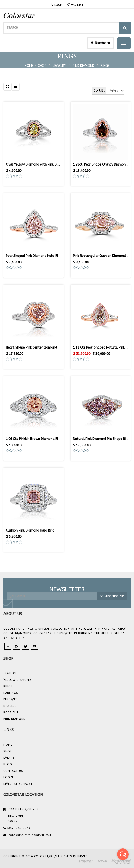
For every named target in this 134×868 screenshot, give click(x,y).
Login (57, 5)
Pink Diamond (83, 66)
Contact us (13, 771)
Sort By (100, 91)
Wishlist (75, 5)
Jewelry (60, 66)
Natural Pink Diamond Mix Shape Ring (101, 439)
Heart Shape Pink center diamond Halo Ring (39, 348)
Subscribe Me (112, 596)
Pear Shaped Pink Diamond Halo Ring (34, 256)
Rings (105, 66)
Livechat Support (18, 784)
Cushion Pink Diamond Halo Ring (30, 530)
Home (29, 66)
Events (9, 758)
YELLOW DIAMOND (17, 680)
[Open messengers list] (123, 854)
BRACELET (11, 706)
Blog (8, 764)
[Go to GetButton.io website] (123, 863)
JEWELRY (10, 673)
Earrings (11, 693)
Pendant (10, 699)
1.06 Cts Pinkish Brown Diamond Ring (34, 439)
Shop (42, 66)
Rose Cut (11, 712)
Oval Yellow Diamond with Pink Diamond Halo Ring (45, 165)
